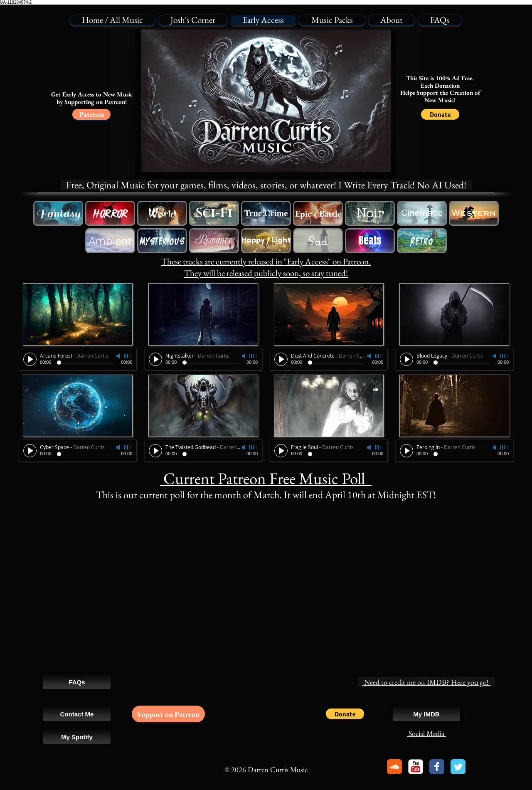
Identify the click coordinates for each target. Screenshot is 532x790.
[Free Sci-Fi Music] (214, 213)
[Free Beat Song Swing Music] (370, 241)
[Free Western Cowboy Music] (162, 213)
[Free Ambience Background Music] (110, 241)
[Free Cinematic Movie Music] (422, 213)
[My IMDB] (426, 714)
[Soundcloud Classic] (394, 767)
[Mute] (119, 356)
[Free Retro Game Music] (422, 241)
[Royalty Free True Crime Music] (266, 213)
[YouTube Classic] (416, 767)
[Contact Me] (77, 714)
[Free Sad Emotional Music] (318, 241)
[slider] (128, 356)
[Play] (30, 359)
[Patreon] (91, 114)
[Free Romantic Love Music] (214, 241)
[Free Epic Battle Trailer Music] (318, 213)
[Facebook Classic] (437, 767)
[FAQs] (77, 682)
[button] (440, 114)
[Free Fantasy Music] (58, 213)
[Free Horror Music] (110, 213)
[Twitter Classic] (458, 767)
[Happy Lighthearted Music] (266, 241)
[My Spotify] (77, 737)
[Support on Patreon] (168, 714)
